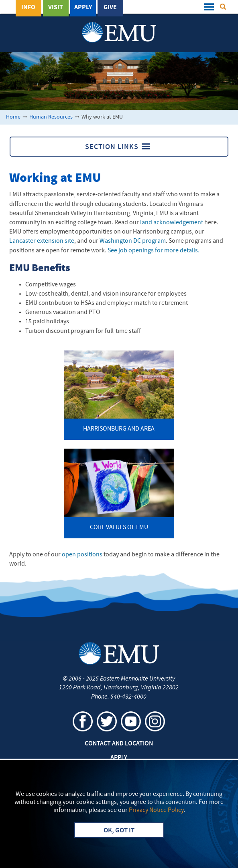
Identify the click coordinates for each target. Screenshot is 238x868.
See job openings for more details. (154, 251)
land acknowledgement (172, 223)
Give (110, 8)
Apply (83, 8)
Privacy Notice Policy (156, 810)
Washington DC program (133, 241)
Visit (56, 8)
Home (13, 117)
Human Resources (51, 117)
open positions (82, 555)
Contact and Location (119, 744)
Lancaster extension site (42, 241)
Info (28, 8)
